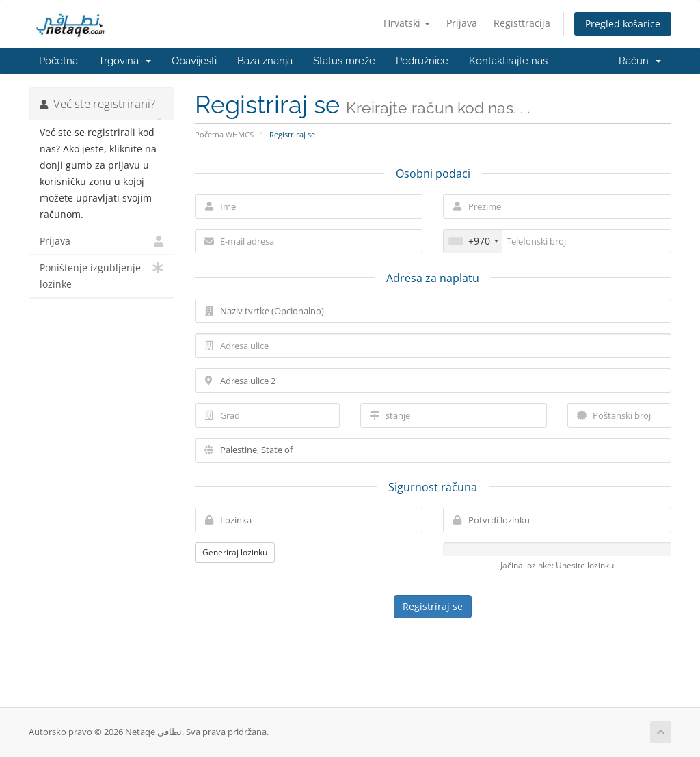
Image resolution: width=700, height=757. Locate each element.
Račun (640, 61)
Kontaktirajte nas (508, 61)
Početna (58, 61)
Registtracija (522, 23)
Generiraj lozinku (235, 552)
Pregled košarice (623, 24)
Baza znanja (265, 61)
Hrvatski (407, 23)
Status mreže (344, 61)
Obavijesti (194, 61)
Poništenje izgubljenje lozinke (102, 275)
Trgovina (125, 61)
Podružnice (422, 61)
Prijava (462, 23)
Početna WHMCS (224, 134)
